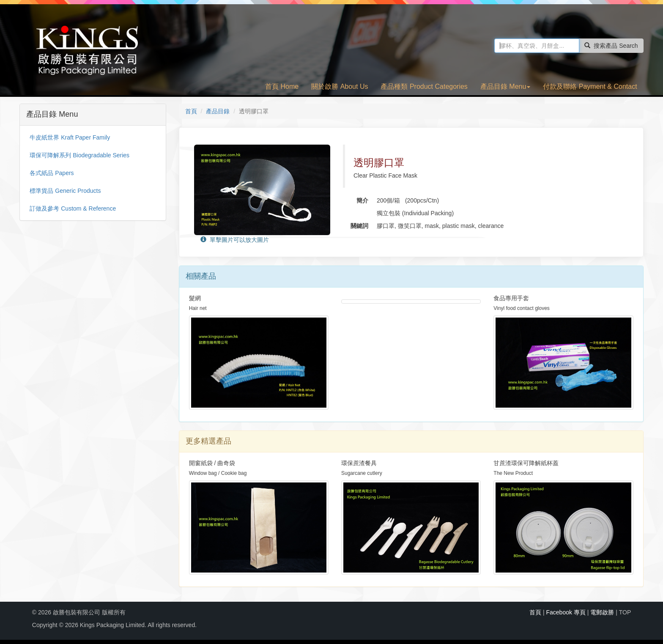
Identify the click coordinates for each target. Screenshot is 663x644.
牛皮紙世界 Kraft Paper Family (70, 137)
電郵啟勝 (602, 612)
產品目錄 (218, 111)
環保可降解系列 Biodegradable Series (79, 155)
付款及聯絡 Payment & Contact (590, 86)
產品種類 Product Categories (424, 86)
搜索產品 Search (611, 46)
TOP (625, 612)
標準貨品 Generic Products (65, 191)
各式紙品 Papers (52, 173)
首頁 (191, 111)
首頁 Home (282, 86)
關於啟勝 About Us (340, 86)
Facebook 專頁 (566, 612)
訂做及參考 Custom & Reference (73, 208)
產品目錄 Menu (505, 86)
